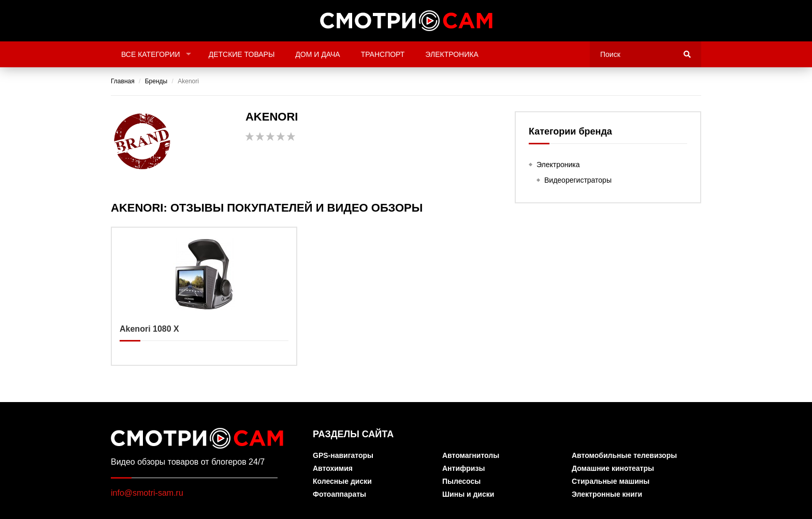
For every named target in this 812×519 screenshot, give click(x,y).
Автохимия (333, 469)
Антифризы (463, 469)
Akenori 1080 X (204, 296)
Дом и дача (317, 54)
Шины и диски (468, 494)
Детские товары (242, 54)
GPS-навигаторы (343, 456)
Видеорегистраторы (578, 180)
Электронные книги (607, 494)
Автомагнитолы (471, 456)
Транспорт (383, 54)
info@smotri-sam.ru (147, 493)
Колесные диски (342, 481)
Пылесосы (461, 481)
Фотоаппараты (339, 494)
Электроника (452, 54)
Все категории (151, 54)
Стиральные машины (611, 481)
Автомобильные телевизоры (624, 456)
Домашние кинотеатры (613, 469)
